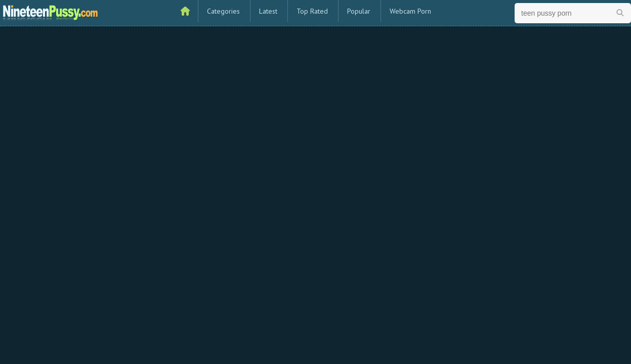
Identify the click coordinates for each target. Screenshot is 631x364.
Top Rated (312, 11)
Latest (268, 11)
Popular (359, 11)
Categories (223, 11)
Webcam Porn (410, 11)
